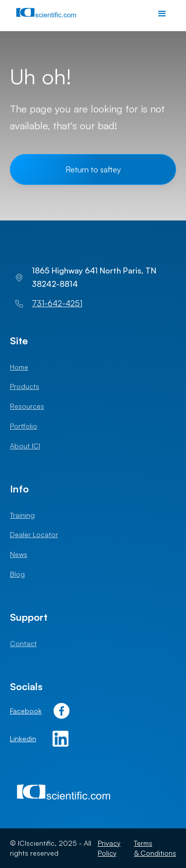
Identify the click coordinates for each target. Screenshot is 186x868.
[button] (162, 14)
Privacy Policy (109, 848)
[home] (48, 14)
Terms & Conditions (155, 848)
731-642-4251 (57, 303)
